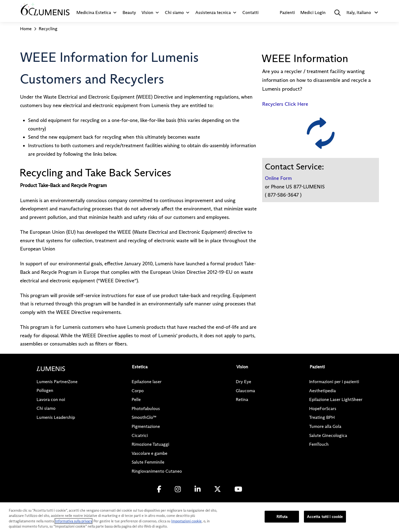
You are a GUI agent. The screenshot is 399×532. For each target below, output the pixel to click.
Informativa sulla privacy (74, 521)
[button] (337, 13)
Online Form (278, 178)
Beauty (129, 12)
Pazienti (287, 12)
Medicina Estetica (97, 13)
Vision (150, 13)
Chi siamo (177, 13)
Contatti (250, 12)
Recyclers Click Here (285, 104)
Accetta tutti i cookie (325, 517)
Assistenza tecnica (216, 13)
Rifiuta (282, 517)
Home (26, 29)
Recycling (48, 29)
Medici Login (313, 12)
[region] (199, 517)
